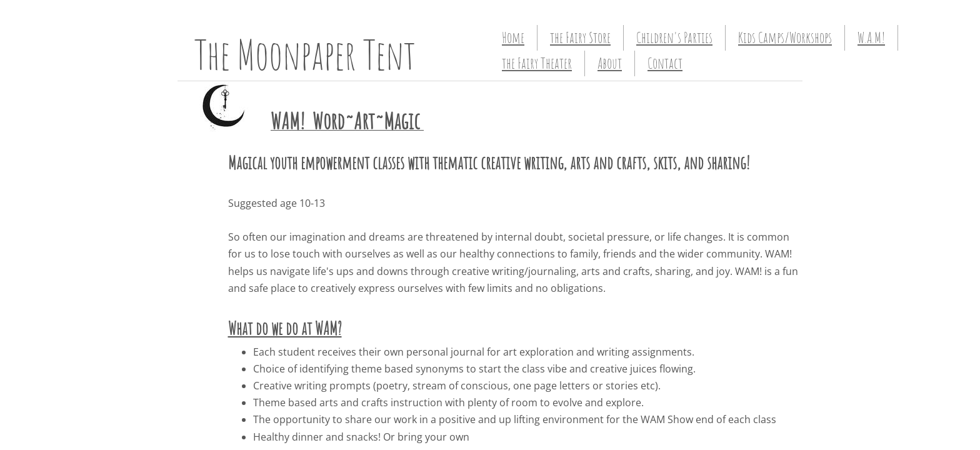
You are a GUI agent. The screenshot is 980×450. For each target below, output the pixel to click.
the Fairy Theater (537, 63)
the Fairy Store (580, 37)
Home (513, 37)
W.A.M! (871, 37)
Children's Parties (674, 37)
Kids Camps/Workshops (785, 37)
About (610, 63)
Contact (665, 63)
